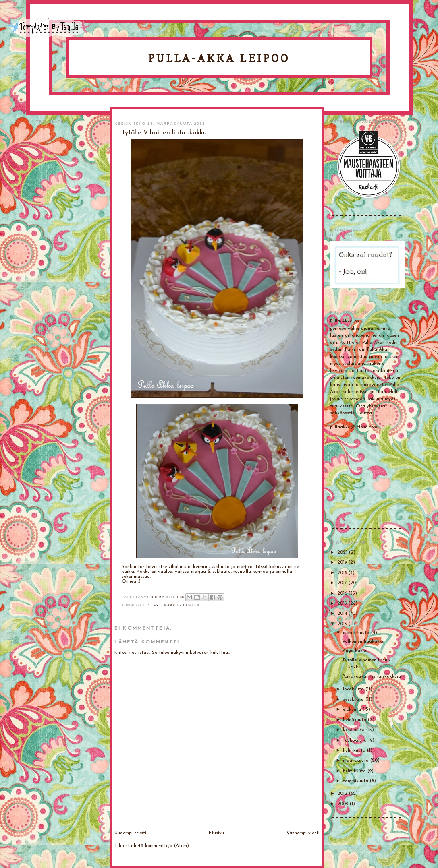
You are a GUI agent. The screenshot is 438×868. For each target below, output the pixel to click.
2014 (343, 614)
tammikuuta (356, 781)
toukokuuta (356, 740)
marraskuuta (357, 633)
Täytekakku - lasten (175, 605)
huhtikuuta (355, 750)
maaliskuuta (357, 761)
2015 (343, 603)
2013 (343, 624)
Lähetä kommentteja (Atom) (159, 846)
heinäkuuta (355, 720)
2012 (343, 794)
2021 (343, 552)
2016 (343, 593)
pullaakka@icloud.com (354, 427)
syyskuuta (354, 699)
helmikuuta (355, 771)
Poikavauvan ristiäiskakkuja (372, 676)
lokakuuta (354, 689)
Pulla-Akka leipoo (219, 58)
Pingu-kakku (355, 651)
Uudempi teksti (130, 833)
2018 (343, 573)
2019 (343, 562)
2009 (344, 804)
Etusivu (216, 833)
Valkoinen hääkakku (363, 641)
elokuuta (353, 709)
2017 (343, 583)
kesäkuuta (355, 730)
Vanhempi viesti (303, 833)
